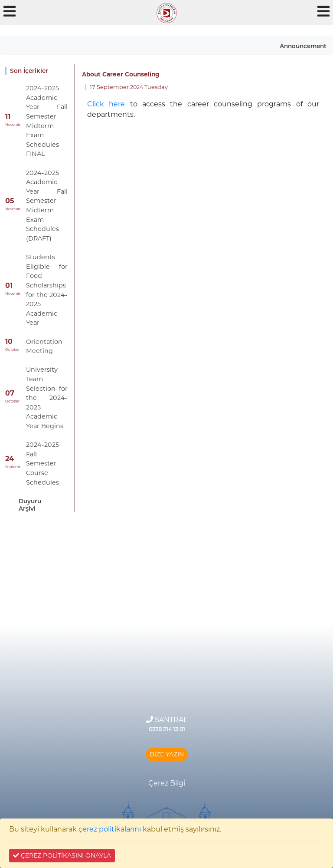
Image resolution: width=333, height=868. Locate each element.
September (13, 467)
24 (10, 459)
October (12, 350)
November (13, 125)
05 (10, 201)
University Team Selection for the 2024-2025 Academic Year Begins (47, 398)
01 (9, 285)
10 (9, 342)
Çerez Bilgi (167, 783)
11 (8, 117)
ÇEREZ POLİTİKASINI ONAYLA (62, 855)
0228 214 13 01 (167, 729)
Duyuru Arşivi (30, 505)
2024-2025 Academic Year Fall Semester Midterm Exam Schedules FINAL (47, 121)
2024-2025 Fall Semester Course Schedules (42, 463)
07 (10, 393)
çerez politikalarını (110, 829)
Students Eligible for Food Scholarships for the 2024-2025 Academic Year (47, 290)
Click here (106, 104)
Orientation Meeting (44, 347)
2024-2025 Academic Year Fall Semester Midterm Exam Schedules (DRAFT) (47, 206)
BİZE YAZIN (167, 754)
